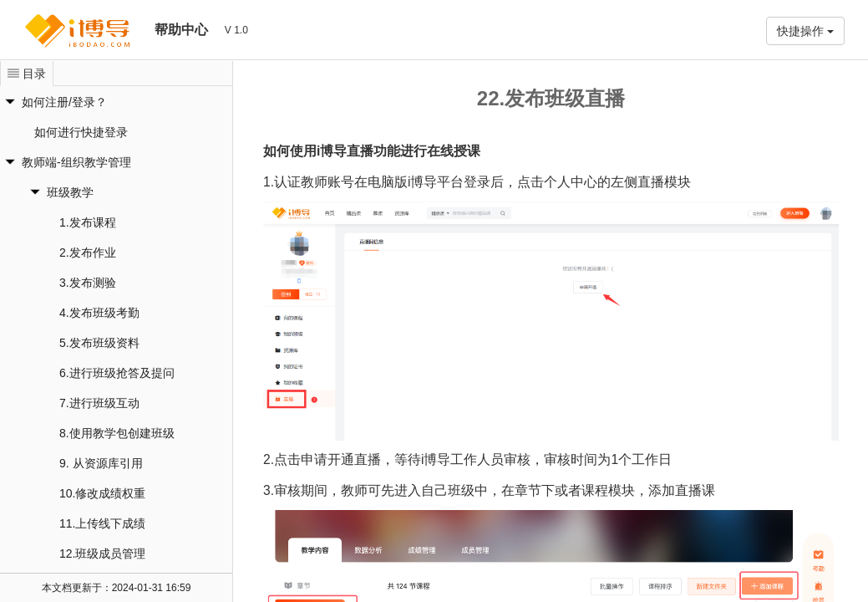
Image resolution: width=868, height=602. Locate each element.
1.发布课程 (88, 222)
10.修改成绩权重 (102, 493)
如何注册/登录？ (64, 102)
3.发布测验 (88, 283)
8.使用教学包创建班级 (117, 433)
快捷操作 (805, 31)
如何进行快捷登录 (81, 132)
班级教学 (70, 192)
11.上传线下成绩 (102, 523)
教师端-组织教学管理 (76, 162)
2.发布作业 (88, 253)
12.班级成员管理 (102, 554)
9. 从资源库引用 (101, 463)
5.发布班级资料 (99, 343)
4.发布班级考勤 (99, 313)
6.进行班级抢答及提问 (117, 373)
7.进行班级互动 (99, 403)
